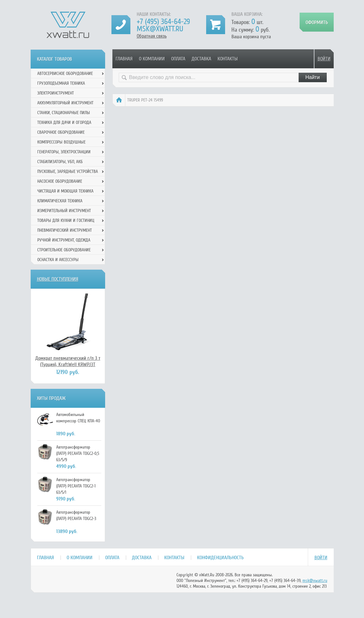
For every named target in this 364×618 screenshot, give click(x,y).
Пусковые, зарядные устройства (68, 171)
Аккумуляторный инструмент (65, 103)
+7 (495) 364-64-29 (163, 22)
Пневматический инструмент (65, 230)
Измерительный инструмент (64, 211)
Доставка (201, 59)
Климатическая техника (60, 201)
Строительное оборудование (64, 250)
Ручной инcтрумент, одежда (64, 240)
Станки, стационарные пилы (64, 113)
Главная (124, 59)
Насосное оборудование (60, 181)
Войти (324, 59)
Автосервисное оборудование (65, 73)
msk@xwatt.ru (160, 29)
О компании (152, 59)
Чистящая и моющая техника (65, 191)
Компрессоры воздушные (61, 142)
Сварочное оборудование (61, 132)
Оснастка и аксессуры (58, 260)
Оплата (178, 59)
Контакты (228, 59)
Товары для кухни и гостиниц (66, 220)
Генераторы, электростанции (64, 152)
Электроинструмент (56, 93)
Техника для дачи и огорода (64, 122)
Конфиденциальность (220, 558)
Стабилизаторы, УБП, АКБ (60, 162)
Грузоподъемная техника (61, 83)
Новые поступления (58, 279)
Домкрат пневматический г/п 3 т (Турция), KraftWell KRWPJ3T (68, 361)
